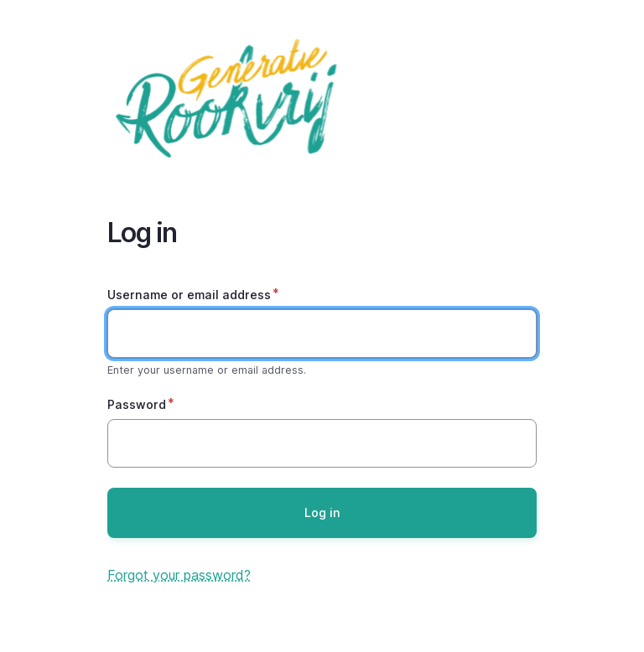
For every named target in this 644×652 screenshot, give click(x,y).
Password (137, 404)
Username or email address (189, 295)
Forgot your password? (179, 575)
